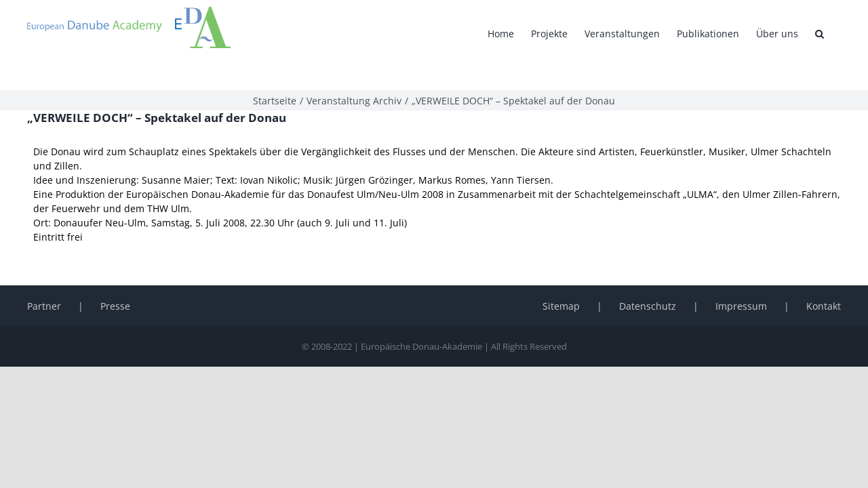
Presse (115, 277)
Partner (44, 277)
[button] (836, 34)
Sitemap (561, 277)
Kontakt (824, 277)
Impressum (741, 277)
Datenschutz (648, 277)
